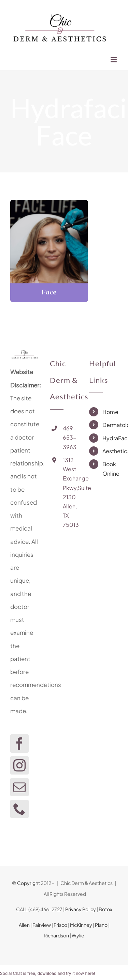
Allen (24, 925)
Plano (101, 925)
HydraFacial (110, 438)
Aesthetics (110, 451)
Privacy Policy (81, 909)
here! (90, 973)
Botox (105, 909)
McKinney (81, 925)
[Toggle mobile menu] (114, 60)
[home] (25, 355)
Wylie (78, 935)
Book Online (110, 469)
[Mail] (19, 787)
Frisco (60, 925)
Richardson (56, 935)
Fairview (42, 925)
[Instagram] (19, 765)
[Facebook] (19, 744)
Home (110, 412)
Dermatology (110, 425)
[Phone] (19, 809)
